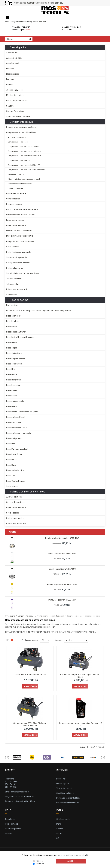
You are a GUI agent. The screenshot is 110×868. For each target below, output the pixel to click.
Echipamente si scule (22, 122)
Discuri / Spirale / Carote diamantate (22, 209)
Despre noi (61, 779)
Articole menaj (13, 63)
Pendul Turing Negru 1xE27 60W (62, 569)
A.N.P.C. (60, 833)
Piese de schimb (19, 300)
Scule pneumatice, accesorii (18, 263)
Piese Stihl (11, 476)
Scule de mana (13, 247)
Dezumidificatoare (14, 204)
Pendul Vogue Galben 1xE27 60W (62, 584)
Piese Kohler (12, 390)
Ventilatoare (12, 295)
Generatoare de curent (16, 225)
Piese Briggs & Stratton (16, 332)
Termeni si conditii (64, 788)
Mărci (59, 824)
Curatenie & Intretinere (16, 193)
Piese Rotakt (12, 460)
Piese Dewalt (12, 342)
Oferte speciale (63, 819)
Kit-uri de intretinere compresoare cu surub (24, 179)
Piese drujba (12, 348)
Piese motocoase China (16, 428)
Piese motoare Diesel (15, 417)
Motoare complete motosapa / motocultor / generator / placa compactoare (39, 311)
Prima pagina (10, 616)
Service (60, 829)
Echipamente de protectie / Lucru (21, 215)
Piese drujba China (14, 353)
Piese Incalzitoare (14, 385)
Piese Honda (12, 374)
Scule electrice (13, 513)
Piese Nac (11, 444)
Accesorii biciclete (14, 58)
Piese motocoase (14, 422)
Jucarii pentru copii (14, 90)
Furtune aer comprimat (17, 174)
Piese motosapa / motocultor (19, 433)
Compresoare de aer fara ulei (19, 161)
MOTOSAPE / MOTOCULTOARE (20, 236)
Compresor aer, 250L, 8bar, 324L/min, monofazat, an (30, 724)
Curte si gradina (13, 199)
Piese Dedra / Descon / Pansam (20, 337)
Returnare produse (13, 829)
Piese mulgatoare (14, 438)
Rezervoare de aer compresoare (20, 184)
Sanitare (10, 106)
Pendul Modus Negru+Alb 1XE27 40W (62, 538)
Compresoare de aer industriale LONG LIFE (24, 165)
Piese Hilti (10, 369)
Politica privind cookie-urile (68, 803)
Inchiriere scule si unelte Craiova (28, 492)
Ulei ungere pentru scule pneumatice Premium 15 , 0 (80, 724)
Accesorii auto (12, 53)
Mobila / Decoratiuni (15, 95)
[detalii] (85, 855)
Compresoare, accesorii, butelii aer (21, 132)
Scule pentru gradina (15, 518)
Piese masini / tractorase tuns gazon (22, 412)
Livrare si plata (63, 784)
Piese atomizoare (14, 316)
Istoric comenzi (12, 824)
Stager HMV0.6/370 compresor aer (30, 675)
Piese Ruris (11, 465)
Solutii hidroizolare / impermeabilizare (23, 273)
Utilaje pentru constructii (17, 289)
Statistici (40, 864)
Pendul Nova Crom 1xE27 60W (62, 554)
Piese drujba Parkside (16, 358)
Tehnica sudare (13, 284)
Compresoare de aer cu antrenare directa (24, 147)
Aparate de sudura (14, 497)
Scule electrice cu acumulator (19, 252)
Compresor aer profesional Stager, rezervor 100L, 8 (80, 676)
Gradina (10, 85)
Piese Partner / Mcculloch (17, 449)
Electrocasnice (13, 74)
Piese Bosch (12, 326)
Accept (71, 861)
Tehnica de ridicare (14, 279)
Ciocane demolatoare (16, 502)
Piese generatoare (14, 364)
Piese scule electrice (15, 470)
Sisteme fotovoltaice (15, 111)
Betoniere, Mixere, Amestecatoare (21, 127)
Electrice (10, 69)
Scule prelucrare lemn (16, 268)
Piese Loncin (12, 396)
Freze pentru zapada (15, 220)
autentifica (32, 3)
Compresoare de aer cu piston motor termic (24, 156)
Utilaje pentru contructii (16, 523)
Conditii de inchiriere (65, 793)
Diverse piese (12, 305)
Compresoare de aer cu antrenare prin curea (25, 151)
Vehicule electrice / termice (18, 117)
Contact (9, 833)
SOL (58, 838)
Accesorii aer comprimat (17, 137)
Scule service (12, 486)
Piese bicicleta (12, 321)
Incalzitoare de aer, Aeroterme (19, 231)
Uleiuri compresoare (16, 188)
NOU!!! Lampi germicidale (17, 101)
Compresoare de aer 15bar (18, 142)
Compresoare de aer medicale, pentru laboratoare (27, 170)
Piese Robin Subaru (15, 454)
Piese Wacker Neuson (16, 481)
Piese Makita (12, 406)
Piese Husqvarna (14, 380)
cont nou (59, 3)
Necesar (40, 861)
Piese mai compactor (15, 401)
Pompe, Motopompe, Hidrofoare (20, 241)
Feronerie (10, 79)
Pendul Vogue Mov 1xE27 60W (62, 600)
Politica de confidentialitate (68, 798)
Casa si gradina (18, 47)
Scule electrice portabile (17, 257)
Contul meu (10, 819)
